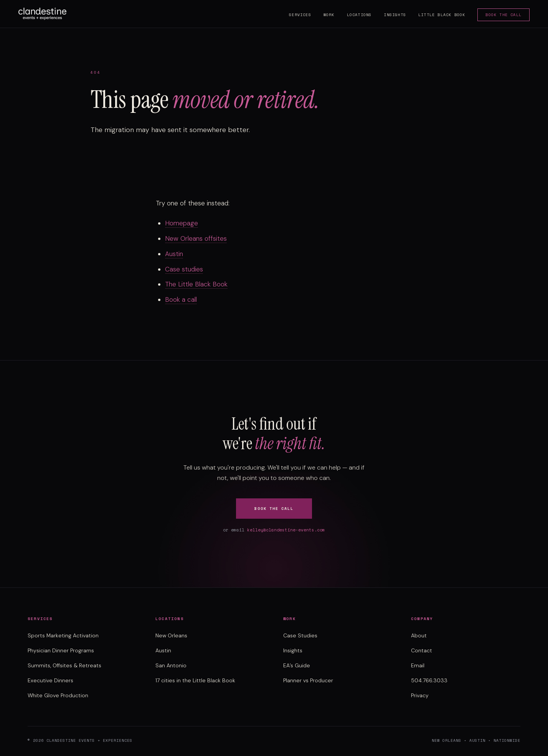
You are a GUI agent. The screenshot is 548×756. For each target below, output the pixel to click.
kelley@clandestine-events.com (286, 530)
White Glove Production (58, 695)
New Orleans (171, 635)
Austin (174, 254)
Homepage (182, 223)
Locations (359, 15)
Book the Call (503, 15)
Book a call (181, 299)
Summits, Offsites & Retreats (64, 665)
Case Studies (300, 635)
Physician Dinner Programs (61, 650)
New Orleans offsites (196, 238)
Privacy (420, 695)
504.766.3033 (429, 680)
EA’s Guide (297, 665)
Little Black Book (442, 15)
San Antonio (171, 665)
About (419, 635)
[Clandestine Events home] (42, 14)
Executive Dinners (50, 680)
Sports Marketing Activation (63, 635)
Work (329, 15)
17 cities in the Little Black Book (195, 680)
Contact (422, 650)
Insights (395, 15)
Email (418, 665)
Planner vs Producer (308, 680)
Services (300, 15)
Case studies (184, 269)
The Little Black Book (196, 284)
